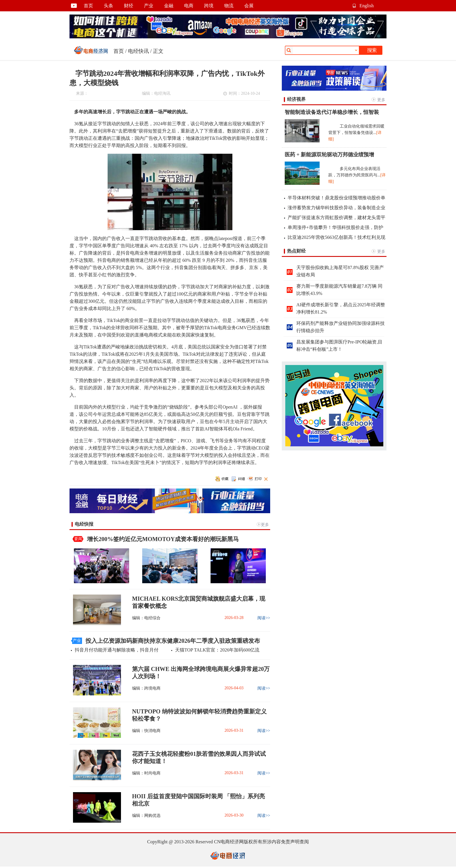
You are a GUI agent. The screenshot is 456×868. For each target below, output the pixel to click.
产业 (149, 6)
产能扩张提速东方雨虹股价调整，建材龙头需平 (336, 218)
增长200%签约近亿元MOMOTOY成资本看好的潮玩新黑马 (163, 539)
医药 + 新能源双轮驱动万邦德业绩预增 (329, 155)
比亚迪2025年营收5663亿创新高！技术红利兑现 (336, 237)
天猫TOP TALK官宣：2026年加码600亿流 (217, 650)
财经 (129, 6)
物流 (229, 6)
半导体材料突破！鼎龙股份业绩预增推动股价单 (336, 198)
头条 (108, 6)
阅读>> (264, 618)
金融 (169, 6)
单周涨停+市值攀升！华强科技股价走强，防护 (335, 227)
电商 (189, 6)
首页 (88, 6)
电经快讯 (138, 51)
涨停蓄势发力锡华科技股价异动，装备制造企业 (336, 208)
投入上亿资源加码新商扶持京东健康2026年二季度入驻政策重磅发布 (173, 641)
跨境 (209, 6)
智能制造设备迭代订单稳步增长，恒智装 (332, 112)
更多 (265, 525)
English (367, 6)
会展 (249, 6)
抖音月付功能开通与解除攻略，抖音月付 (117, 650)
